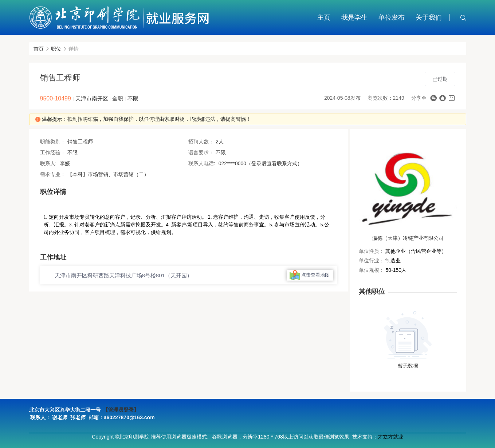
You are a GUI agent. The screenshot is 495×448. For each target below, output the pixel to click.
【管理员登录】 (121, 410)
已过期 (440, 79)
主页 (324, 17)
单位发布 (392, 17)
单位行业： (372, 261)
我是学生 (354, 17)
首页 (39, 49)
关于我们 (429, 17)
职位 (56, 49)
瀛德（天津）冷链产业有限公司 (408, 238)
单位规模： (372, 270)
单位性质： (372, 251)
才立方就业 (390, 437)
